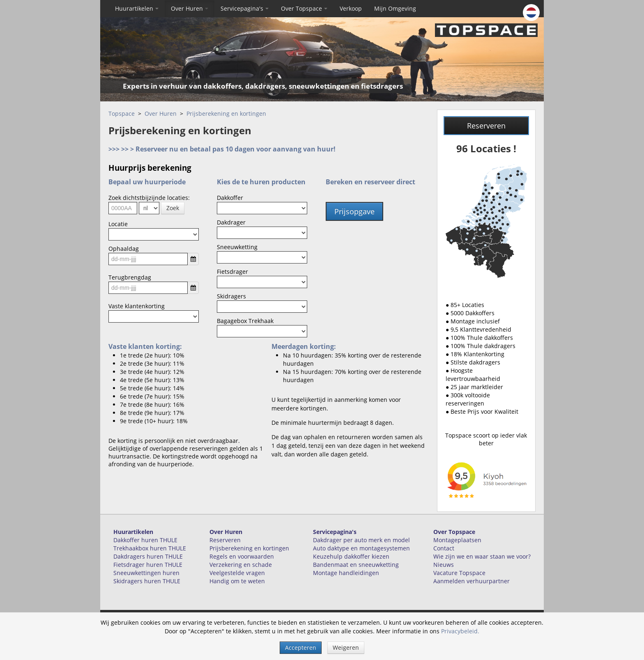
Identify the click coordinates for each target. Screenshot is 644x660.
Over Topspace (304, 8)
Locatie (118, 224)
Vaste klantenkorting (137, 306)
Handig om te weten (237, 581)
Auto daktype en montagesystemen (361, 548)
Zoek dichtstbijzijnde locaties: (149, 198)
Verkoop (351, 8)
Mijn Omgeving (395, 8)
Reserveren (486, 126)
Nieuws (444, 565)
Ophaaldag (124, 249)
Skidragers (231, 296)
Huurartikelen (137, 8)
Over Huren (190, 8)
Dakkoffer (230, 198)
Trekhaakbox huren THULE (150, 548)
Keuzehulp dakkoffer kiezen (351, 556)
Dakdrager (231, 222)
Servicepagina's (245, 8)
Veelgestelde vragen (237, 573)
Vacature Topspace (459, 573)
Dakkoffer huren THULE (145, 540)
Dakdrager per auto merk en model (361, 540)
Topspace (122, 113)
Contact (444, 548)
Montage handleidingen (346, 573)
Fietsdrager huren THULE (148, 565)
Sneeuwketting (237, 247)
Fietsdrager (232, 272)
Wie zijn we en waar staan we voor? (482, 556)
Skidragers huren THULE (147, 581)
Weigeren (346, 647)
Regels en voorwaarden (242, 556)
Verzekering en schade (241, 565)
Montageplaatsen (457, 540)
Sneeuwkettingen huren (146, 573)
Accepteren (301, 647)
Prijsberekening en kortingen (226, 113)
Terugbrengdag (130, 277)
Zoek (173, 208)
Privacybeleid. (460, 631)
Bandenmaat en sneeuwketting (356, 565)
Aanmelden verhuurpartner (471, 581)
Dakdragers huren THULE (148, 556)
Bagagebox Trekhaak (245, 321)
